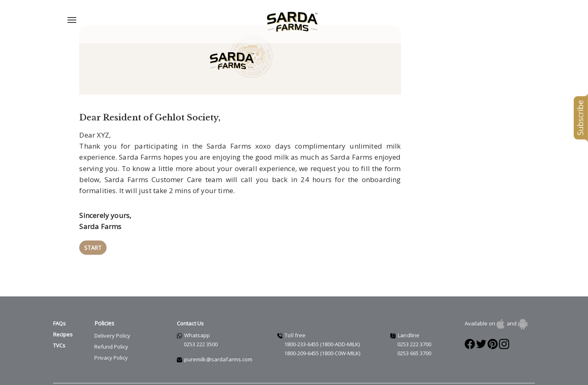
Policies (104, 310)
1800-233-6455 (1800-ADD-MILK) (322, 331)
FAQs (59, 310)
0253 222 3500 (201, 331)
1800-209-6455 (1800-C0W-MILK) (322, 340)
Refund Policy (111, 333)
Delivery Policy (112, 322)
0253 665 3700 (414, 340)
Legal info (91, 381)
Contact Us (190, 310)
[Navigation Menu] (72, 20)
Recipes (63, 321)
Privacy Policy (111, 344)
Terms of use (65, 381)
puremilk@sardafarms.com (218, 346)
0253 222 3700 (414, 331)
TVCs (59, 332)
